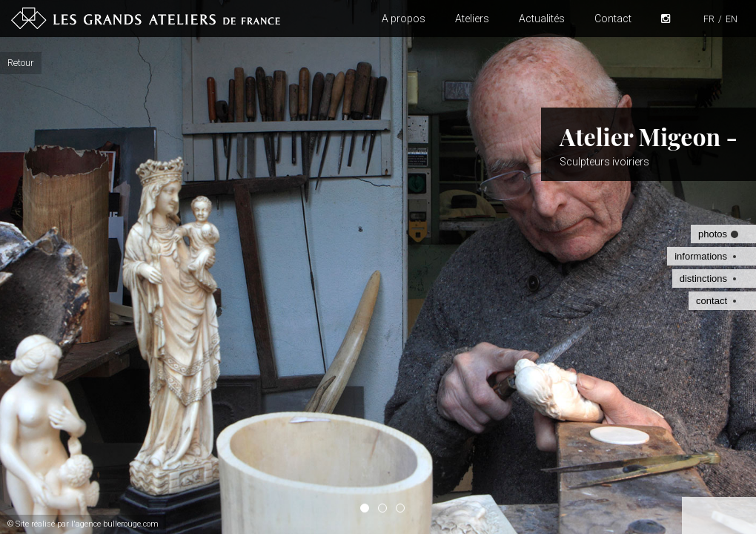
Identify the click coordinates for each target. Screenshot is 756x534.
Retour (21, 63)
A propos (404, 19)
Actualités (542, 19)
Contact (613, 19)
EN (732, 19)
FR (709, 19)
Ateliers (472, 19)
